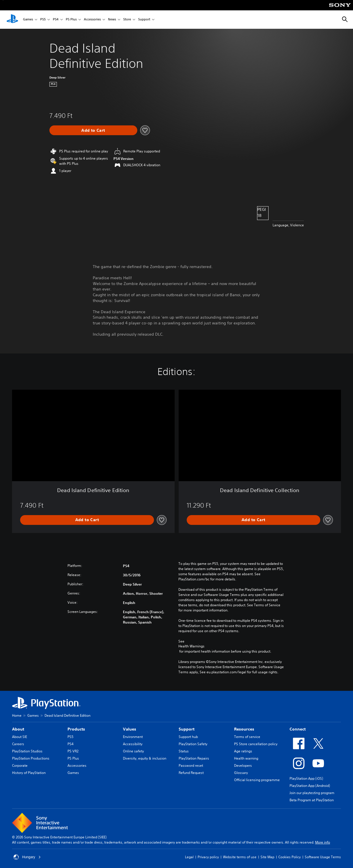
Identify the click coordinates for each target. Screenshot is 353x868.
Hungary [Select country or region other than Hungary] (27, 857)
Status (184, 751)
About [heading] (18, 729)
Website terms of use (240, 857)
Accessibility (133, 744)
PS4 (56, 20)
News (112, 20)
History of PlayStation (29, 773)
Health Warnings (191, 646)
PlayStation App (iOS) (306, 778)
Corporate (20, 765)
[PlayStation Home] (12, 20)
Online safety (133, 751)
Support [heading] (187, 729)
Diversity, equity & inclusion (145, 758)
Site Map (267, 857)
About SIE (20, 737)
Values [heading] (130, 729)
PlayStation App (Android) (310, 786)
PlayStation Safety (193, 744)
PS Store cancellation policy (256, 744)
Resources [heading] (244, 729)
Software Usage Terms (323, 857)
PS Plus (71, 20)
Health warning (246, 758)
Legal (189, 857)
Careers (18, 744)
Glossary (241, 773)
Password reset (191, 765)
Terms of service (247, 737)
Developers (243, 765)
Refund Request (191, 773)
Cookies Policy (290, 857)
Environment (133, 737)
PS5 (43, 20)
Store (127, 20)
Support (144, 20)
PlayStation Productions (31, 758)
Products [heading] (76, 729)
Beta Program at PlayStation (312, 800)
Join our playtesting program (312, 793)
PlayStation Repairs (194, 758)
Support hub (188, 737)
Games (28, 20)
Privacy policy (208, 857)
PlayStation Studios (27, 751)
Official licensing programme (257, 780)
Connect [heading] (298, 729)
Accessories (92, 20)
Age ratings (243, 751)
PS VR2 (73, 751)
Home (17, 715)
